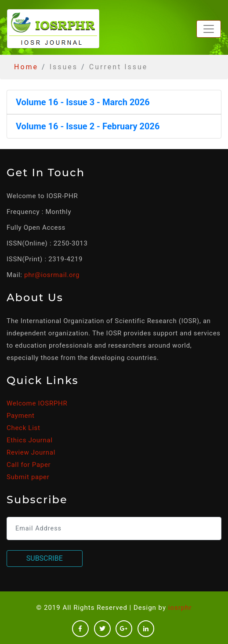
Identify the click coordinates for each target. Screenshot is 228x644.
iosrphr (180, 608)
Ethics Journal (30, 440)
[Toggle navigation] (209, 29)
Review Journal (31, 452)
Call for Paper (29, 465)
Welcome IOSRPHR (37, 403)
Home (26, 67)
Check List (24, 428)
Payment (21, 416)
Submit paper (28, 477)
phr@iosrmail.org (52, 275)
